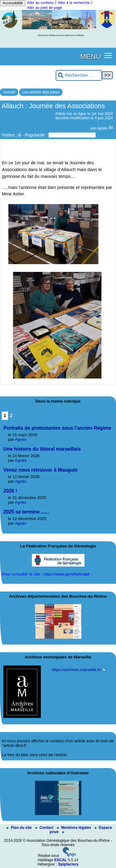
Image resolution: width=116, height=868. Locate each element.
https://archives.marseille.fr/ (77, 670)
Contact (45, 828)
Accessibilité (13, 3)
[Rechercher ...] (79, 75)
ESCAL (61, 860)
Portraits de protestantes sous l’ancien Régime (57, 428)
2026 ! (10, 491)
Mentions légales (75, 828)
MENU (90, 56)
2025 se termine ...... (26, 512)
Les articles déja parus (41, 92)
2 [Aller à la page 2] (11, 416)
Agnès (103, 128)
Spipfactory (68, 864)
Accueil (9, 92)
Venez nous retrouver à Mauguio (41, 470)
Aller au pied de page (44, 8)
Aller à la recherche (74, 3)
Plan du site (20, 828)
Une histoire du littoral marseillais (42, 449)
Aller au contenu (40, 3)
